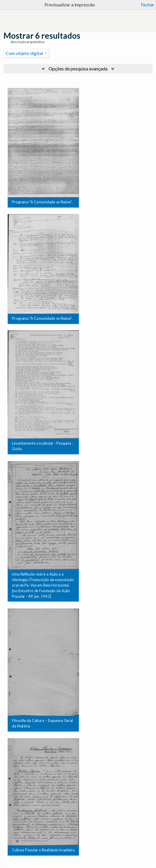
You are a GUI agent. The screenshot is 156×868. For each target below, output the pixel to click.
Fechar (148, 5)
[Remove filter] (46, 53)
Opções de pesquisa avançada (78, 69)
